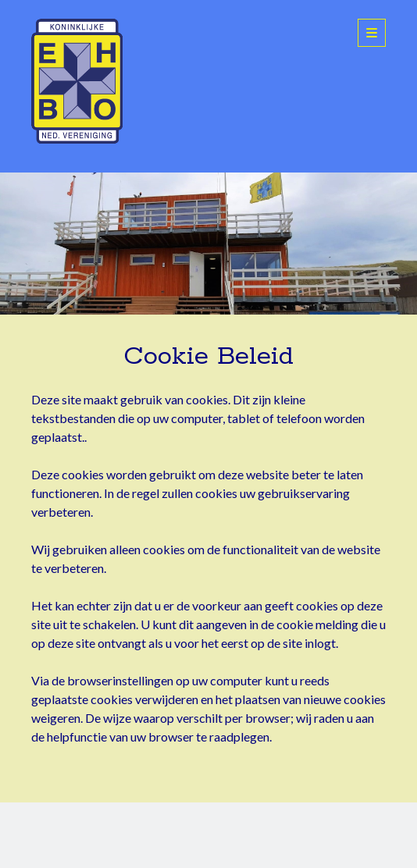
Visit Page (208, 244)
